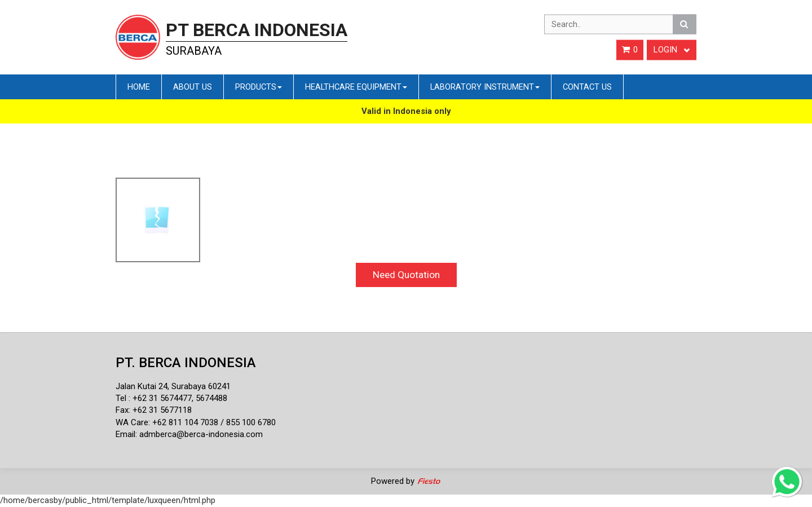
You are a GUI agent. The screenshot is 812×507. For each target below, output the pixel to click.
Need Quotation (406, 275)
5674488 (211, 398)
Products (259, 87)
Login (672, 50)
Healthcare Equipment (356, 87)
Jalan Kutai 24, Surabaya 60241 (173, 386)
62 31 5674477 (165, 398)
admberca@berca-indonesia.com (201, 434)
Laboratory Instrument (485, 87)
